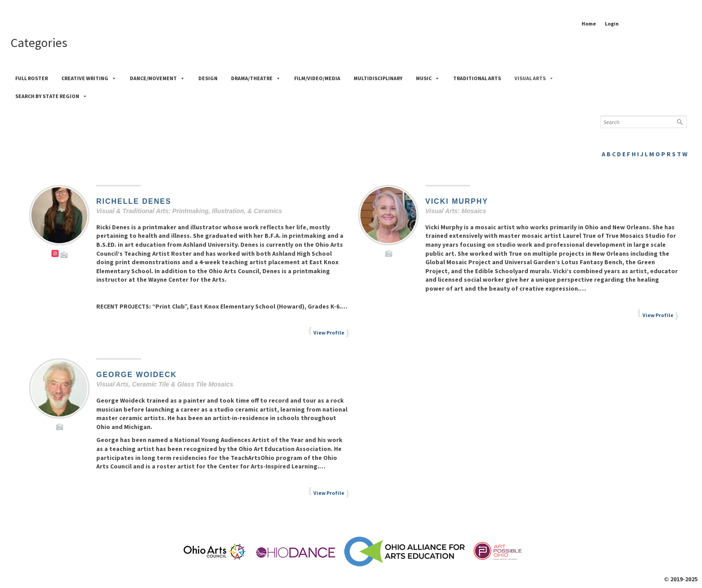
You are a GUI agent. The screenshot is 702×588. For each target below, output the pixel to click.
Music (428, 78)
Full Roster (32, 78)
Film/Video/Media (317, 78)
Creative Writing (89, 78)
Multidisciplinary (378, 78)
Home (589, 24)
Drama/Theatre (256, 78)
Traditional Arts (477, 78)
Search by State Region (51, 96)
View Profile (329, 333)
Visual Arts (534, 78)
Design (208, 78)
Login (612, 24)
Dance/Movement (157, 78)
